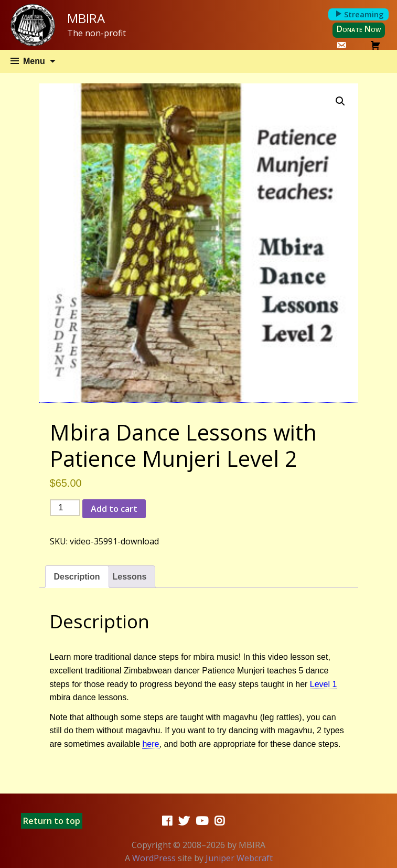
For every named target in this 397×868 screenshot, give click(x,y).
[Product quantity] (65, 508)
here (151, 744)
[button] (340, 101)
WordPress (154, 858)
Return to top (52, 821)
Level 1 (324, 684)
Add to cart (114, 509)
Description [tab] (77, 577)
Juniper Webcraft (239, 858)
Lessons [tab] (130, 577)
